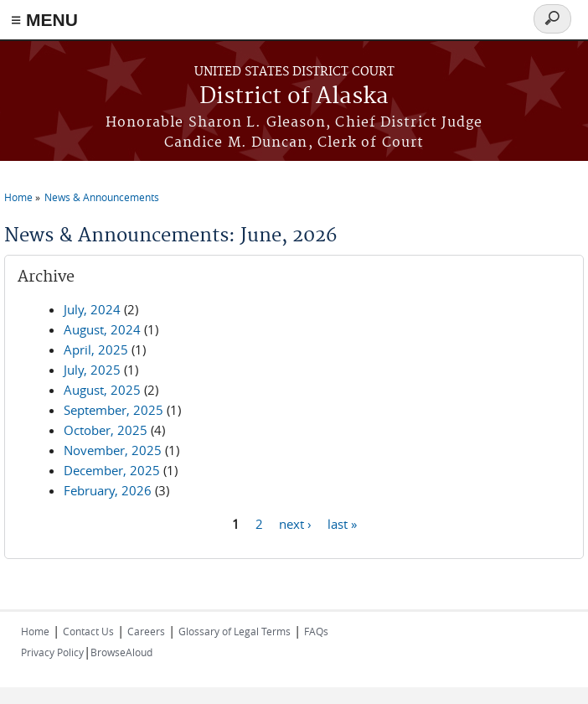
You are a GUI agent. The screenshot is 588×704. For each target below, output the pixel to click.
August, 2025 (102, 390)
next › (295, 523)
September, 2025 (113, 410)
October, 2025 (106, 430)
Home (18, 197)
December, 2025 (112, 470)
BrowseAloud (121, 652)
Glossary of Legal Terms (235, 631)
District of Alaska (294, 97)
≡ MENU (44, 20)
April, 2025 (96, 349)
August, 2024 (102, 329)
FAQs (316, 631)
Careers (146, 631)
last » (342, 523)
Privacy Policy (52, 652)
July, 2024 (92, 309)
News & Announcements (102, 197)
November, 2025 (113, 450)
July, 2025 (92, 370)
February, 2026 (108, 490)
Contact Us (88, 631)
